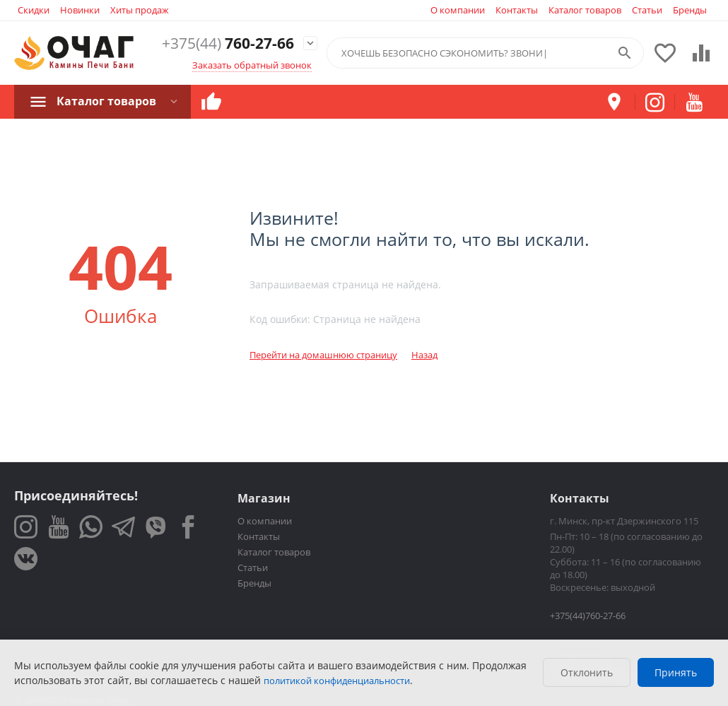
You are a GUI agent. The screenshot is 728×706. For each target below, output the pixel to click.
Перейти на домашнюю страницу (323, 355)
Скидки (34, 10)
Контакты (517, 10)
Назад (424, 355)
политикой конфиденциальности (337, 681)
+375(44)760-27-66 (588, 616)
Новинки (80, 10)
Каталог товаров (585, 10)
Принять (676, 672)
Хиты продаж (140, 10)
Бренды (690, 10)
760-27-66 (228, 43)
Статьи (647, 10)
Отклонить (587, 672)
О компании (458, 10)
